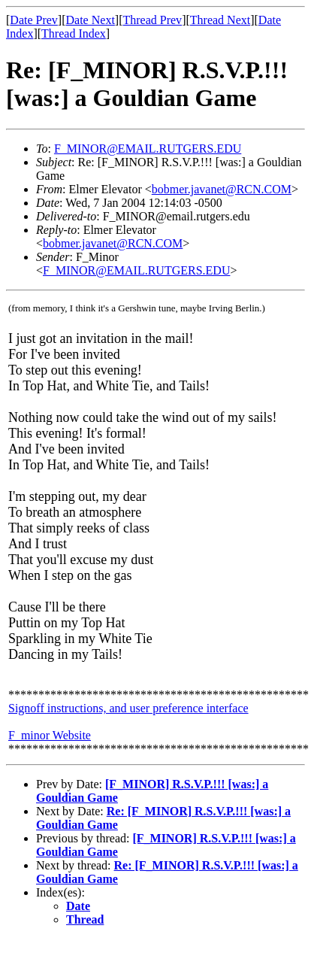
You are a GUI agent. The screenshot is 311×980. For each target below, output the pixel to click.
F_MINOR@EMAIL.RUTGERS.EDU (148, 149)
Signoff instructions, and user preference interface (128, 708)
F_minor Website (50, 735)
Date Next (91, 20)
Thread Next (220, 20)
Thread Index (74, 33)
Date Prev (34, 20)
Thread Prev (152, 20)
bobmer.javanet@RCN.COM (222, 189)
